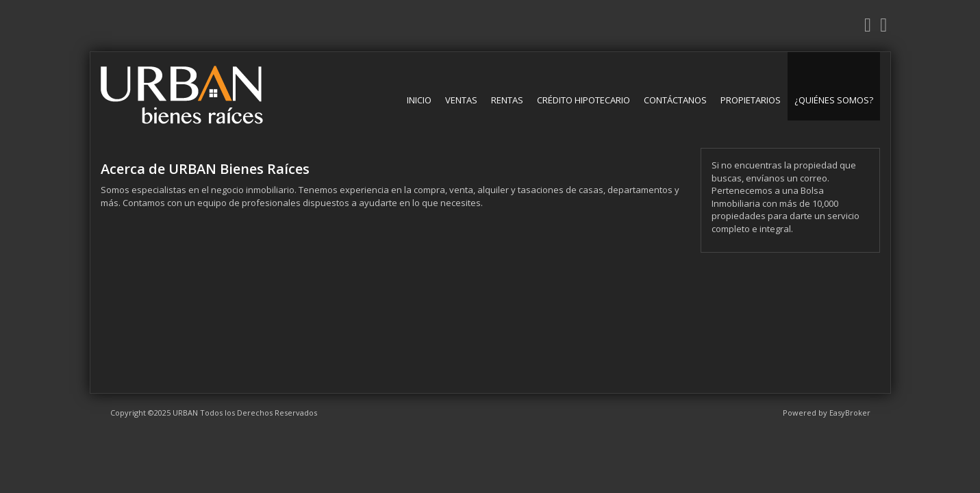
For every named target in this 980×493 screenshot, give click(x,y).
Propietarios (751, 100)
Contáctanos (675, 100)
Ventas (461, 100)
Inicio (419, 100)
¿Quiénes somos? (834, 100)
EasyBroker (850, 413)
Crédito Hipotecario (583, 100)
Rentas (507, 100)
